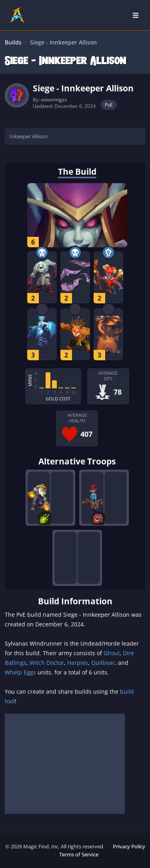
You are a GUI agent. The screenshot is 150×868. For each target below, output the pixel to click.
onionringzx (54, 100)
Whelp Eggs (20, 672)
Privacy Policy (129, 846)
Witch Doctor (47, 663)
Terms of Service (79, 854)
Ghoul (112, 653)
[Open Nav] (136, 15)
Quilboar (103, 663)
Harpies (78, 663)
